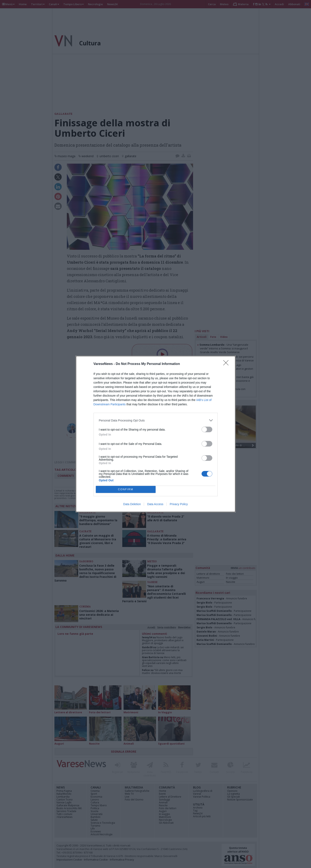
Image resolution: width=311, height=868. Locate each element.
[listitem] (156, 420)
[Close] (227, 364)
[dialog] (156, 434)
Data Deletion (132, 504)
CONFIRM (126, 490)
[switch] (207, 429)
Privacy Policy (179, 504)
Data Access (155, 504)
